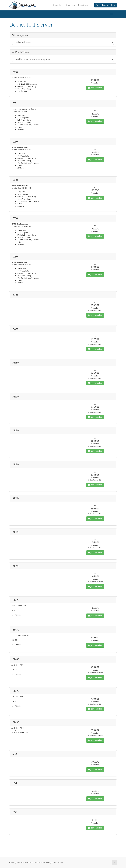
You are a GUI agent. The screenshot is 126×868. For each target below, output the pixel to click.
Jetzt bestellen (95, 88)
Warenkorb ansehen (106, 5)
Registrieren (84, 5)
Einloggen (70, 5)
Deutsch (58, 5)
